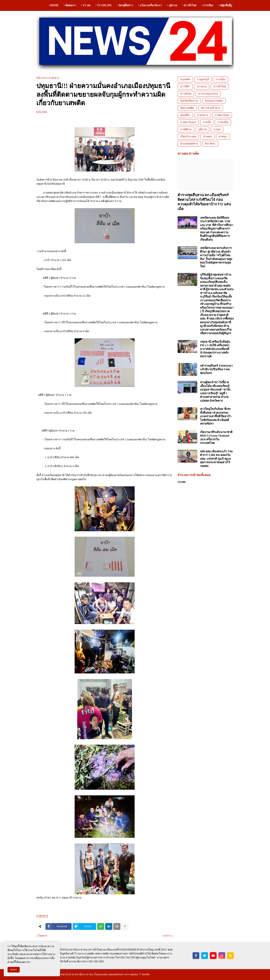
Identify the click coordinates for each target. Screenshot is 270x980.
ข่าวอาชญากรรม (208, 94)
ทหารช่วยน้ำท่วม (211, 108)
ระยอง (217, 129)
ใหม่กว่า (43, 936)
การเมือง (221, 79)
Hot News (210, 144)
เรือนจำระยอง (188, 136)
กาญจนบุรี (203, 79)
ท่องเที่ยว (185, 115)
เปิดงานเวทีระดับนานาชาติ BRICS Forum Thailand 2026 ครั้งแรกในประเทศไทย (216, 438)
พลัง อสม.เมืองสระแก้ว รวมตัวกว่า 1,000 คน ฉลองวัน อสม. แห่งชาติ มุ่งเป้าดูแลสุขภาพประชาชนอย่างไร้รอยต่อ (216, 459)
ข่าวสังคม (186, 94)
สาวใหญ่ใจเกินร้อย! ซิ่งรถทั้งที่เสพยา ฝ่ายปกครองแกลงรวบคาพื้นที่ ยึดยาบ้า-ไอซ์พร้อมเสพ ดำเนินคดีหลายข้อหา (216, 416)
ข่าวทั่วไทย (220, 87)
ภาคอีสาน (186, 129)
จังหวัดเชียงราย (189, 101)
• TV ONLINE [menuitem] (104, 5)
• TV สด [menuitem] (86, 5)
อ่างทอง (207, 136)
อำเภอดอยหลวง (189, 144)
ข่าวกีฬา (185, 87)
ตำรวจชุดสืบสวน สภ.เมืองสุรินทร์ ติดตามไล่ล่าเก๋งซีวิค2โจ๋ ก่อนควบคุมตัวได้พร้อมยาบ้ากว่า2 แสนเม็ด (204, 202)
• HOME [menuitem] (54, 5)
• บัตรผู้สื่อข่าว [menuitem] (125, 5)
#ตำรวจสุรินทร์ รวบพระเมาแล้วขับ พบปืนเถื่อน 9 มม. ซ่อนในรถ (216, 369)
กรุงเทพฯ (185, 79)
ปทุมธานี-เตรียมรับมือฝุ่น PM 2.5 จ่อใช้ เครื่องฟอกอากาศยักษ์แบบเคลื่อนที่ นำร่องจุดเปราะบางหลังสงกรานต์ (215, 349)
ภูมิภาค (202, 129)
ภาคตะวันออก (188, 122)
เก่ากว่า (167, 936)
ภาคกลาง (54, 78)
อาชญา (223, 136)
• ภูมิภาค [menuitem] (172, 5)
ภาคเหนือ (223, 122)
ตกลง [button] (14, 970)
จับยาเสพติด (187, 108)
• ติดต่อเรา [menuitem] (70, 5)
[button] (223, 5)
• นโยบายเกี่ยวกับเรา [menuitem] (150, 5)
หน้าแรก (41, 78)
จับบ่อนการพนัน (214, 101)
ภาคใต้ (207, 122)
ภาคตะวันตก (222, 115)
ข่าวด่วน (202, 87)
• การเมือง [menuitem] (207, 5)
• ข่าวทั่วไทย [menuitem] (189, 5)
